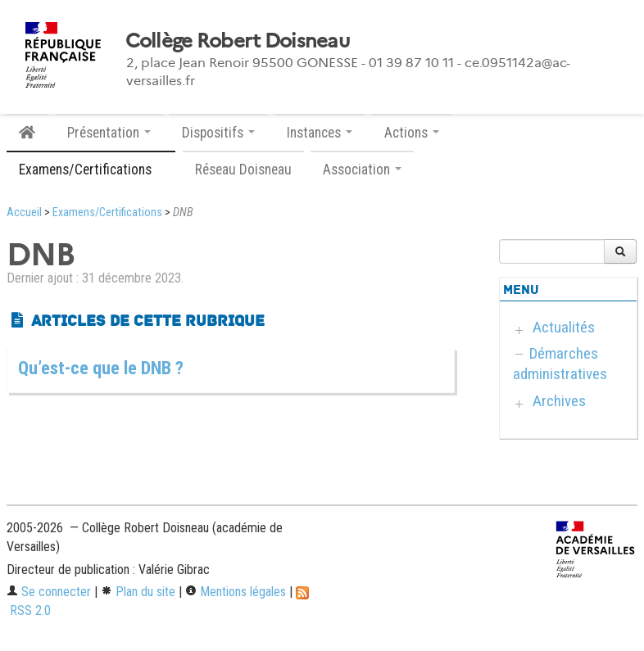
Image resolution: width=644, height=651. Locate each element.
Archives (559, 401)
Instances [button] (320, 133)
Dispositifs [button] (218, 133)
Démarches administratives (560, 364)
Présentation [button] (109, 133)
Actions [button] (412, 133)
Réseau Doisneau (243, 170)
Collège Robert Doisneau (237, 41)
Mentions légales (236, 592)
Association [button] (362, 170)
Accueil (24, 212)
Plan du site (138, 592)
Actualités (564, 327)
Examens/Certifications (107, 212)
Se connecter (49, 592)
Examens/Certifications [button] (91, 170)
